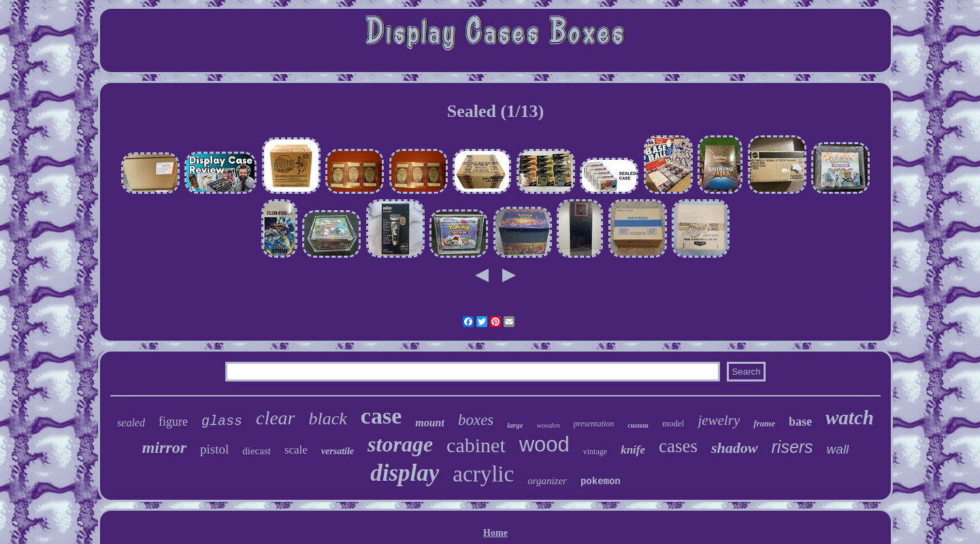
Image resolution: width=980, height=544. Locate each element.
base (800, 422)
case (381, 416)
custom (638, 425)
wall (838, 449)
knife (633, 450)
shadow (734, 448)
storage (400, 444)
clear (276, 418)
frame (764, 423)
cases (678, 446)
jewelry (719, 420)
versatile (338, 451)
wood (544, 444)
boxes (476, 420)
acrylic (483, 474)
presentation (594, 424)
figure (173, 422)
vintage (595, 452)
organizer (547, 481)
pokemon (601, 481)
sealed (131, 423)
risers (793, 447)
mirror (164, 447)
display (405, 473)
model (673, 423)
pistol (214, 449)
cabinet (476, 445)
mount (430, 423)
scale (296, 450)
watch (850, 418)
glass (222, 421)
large (515, 425)
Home (495, 533)
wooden (549, 425)
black (328, 419)
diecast (257, 451)
